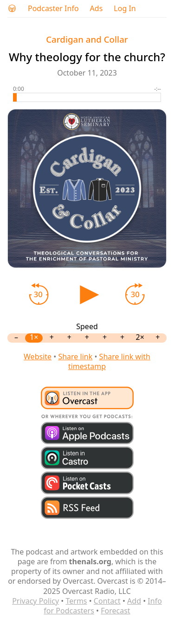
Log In (125, 9)
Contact (107, 601)
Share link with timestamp (109, 361)
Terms (76, 601)
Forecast (115, 611)
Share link (75, 357)
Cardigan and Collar (87, 39)
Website (38, 357)
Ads (97, 9)
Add (134, 601)
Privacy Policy (35, 601)
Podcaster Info (53, 9)
